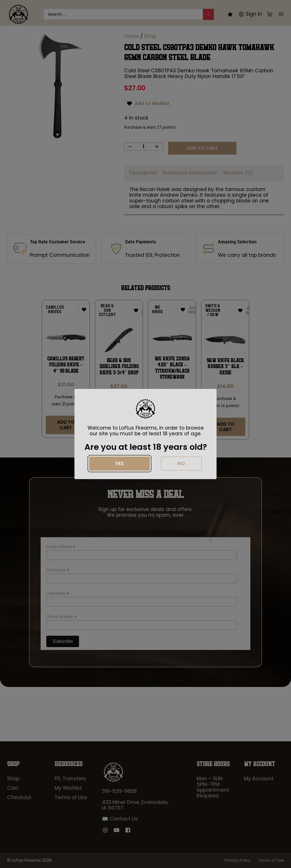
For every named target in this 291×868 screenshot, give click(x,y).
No (181, 463)
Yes (119, 463)
